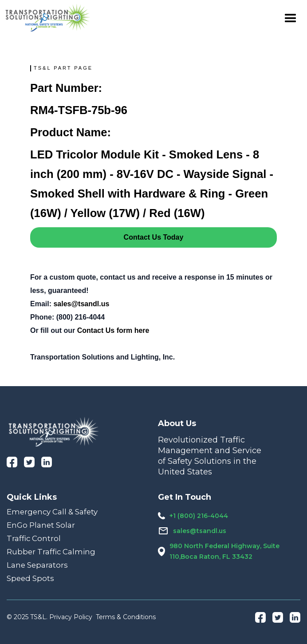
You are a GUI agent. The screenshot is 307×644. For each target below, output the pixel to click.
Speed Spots (30, 578)
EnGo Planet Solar (41, 525)
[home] (48, 18)
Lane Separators (37, 565)
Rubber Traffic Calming (51, 552)
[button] (291, 18)
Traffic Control (34, 538)
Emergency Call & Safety (52, 512)
